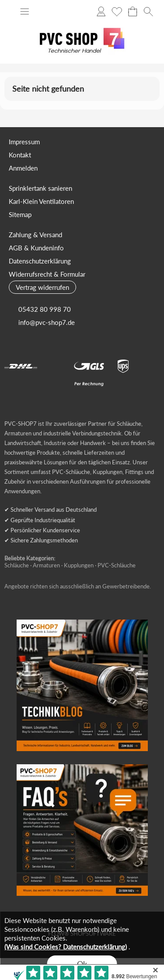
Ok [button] (82, 964)
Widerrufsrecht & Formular (47, 274)
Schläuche (17, 565)
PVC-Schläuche (117, 565)
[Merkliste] (117, 11)
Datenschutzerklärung (40, 261)
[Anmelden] (101, 11)
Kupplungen (79, 565)
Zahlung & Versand (35, 235)
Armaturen (46, 565)
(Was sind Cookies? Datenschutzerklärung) (66, 947)
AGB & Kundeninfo (36, 248)
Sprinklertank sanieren (40, 188)
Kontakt (20, 155)
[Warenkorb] (133, 11)
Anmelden (23, 168)
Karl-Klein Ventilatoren (41, 201)
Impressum (24, 142)
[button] (24, 11)
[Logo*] (82, 22)
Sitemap (20, 214)
